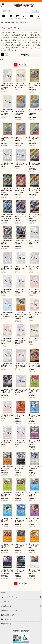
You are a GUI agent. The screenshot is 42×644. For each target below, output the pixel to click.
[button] (3, 5)
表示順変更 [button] (24, 55)
